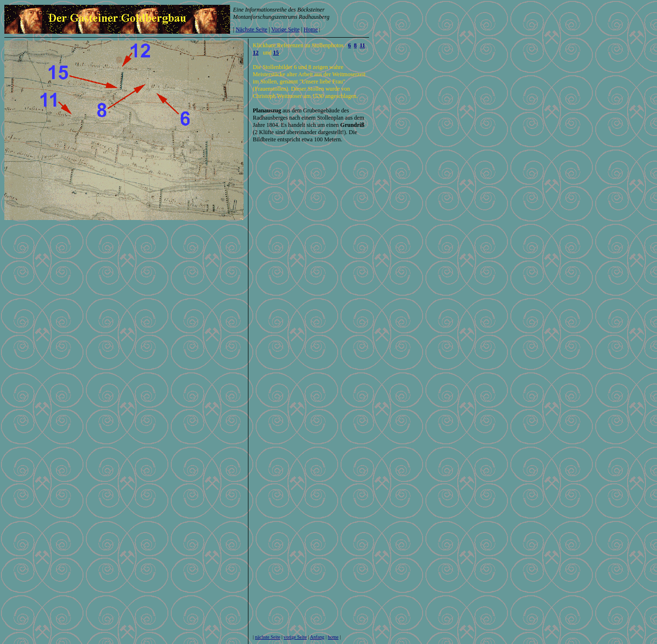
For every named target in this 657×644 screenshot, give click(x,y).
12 (256, 53)
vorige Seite (295, 637)
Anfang (317, 637)
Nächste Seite (251, 29)
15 (276, 53)
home (333, 637)
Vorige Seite (285, 29)
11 (363, 45)
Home (310, 29)
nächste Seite (268, 637)
